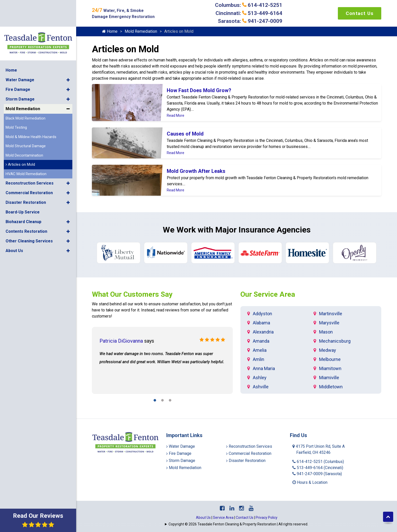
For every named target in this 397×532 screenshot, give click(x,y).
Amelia (260, 350)
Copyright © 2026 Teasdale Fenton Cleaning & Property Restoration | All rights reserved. (238, 524)
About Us (14, 220)
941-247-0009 (317, 474)
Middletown (331, 387)
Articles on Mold (20, 134)
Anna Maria (264, 368)
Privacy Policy (267, 518)
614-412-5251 (318, 462)
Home (11, 40)
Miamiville (329, 378)
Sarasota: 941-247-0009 (250, 21)
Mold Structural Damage (26, 115)
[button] (68, 49)
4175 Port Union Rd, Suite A (319, 449)
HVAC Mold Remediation (26, 143)
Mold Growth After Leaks (196, 171)
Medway (328, 350)
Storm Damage (20, 69)
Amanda (261, 341)
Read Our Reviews (38, 520)
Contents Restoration (26, 201)
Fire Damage (18, 59)
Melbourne (330, 359)
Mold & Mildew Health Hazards (31, 106)
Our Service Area (268, 294)
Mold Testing (16, 97)
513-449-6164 (318, 468)
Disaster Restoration (26, 172)
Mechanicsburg (335, 341)
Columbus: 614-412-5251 (249, 5)
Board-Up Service (23, 182)
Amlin (259, 359)
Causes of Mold (185, 134)
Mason (326, 332)
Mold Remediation (23, 78)
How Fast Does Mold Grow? (199, 90)
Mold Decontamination (24, 125)
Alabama (261, 323)
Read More (176, 115)
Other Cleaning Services (29, 211)
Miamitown (330, 368)
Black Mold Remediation (26, 88)
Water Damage (20, 49)
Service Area (223, 518)
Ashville (261, 387)
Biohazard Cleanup (23, 191)
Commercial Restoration (29, 162)
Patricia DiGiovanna (121, 341)
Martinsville (331, 314)
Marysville (329, 323)
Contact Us (360, 13)
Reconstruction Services (30, 153)
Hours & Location (310, 482)
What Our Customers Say (132, 294)
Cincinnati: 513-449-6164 (249, 13)
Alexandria (263, 332)
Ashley (260, 378)
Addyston (262, 314)
